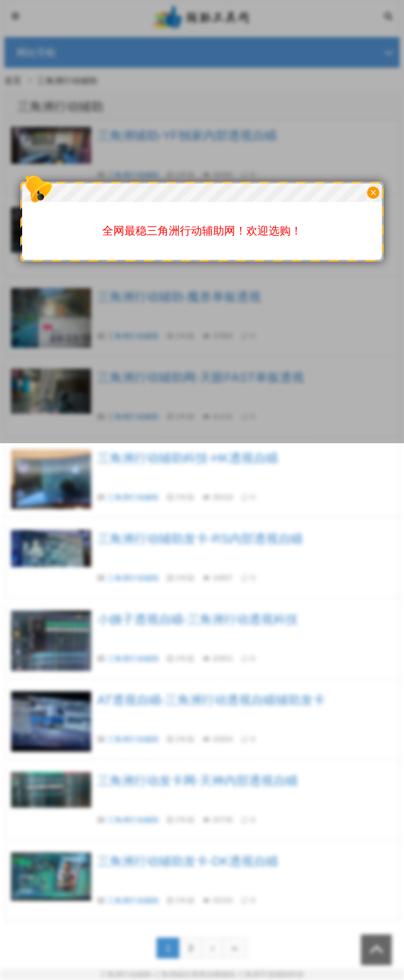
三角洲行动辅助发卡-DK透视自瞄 (188, 861)
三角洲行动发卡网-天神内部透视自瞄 (198, 781)
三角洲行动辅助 (133, 497)
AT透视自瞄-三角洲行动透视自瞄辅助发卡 (212, 700)
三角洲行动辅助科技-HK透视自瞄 (188, 458)
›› (234, 948)
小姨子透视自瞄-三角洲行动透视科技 (198, 619)
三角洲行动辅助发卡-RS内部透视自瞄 (200, 539)
